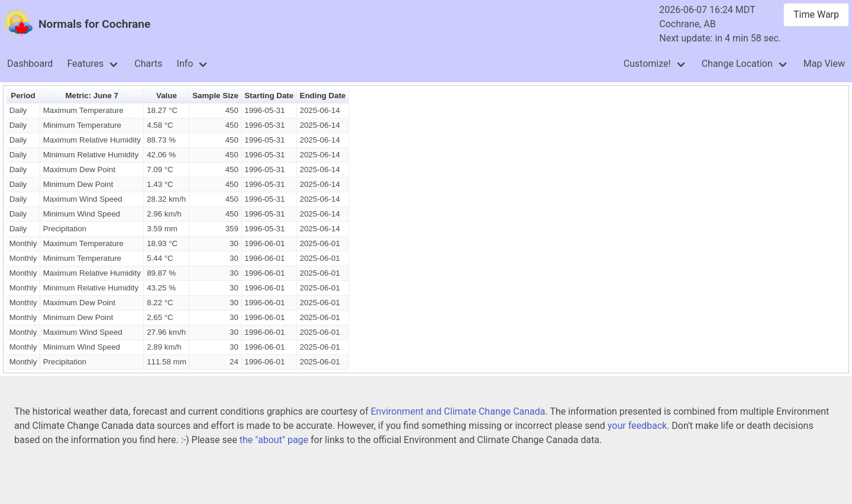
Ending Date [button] (323, 96)
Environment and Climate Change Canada (458, 411)
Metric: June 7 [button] (92, 96)
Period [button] (23, 96)
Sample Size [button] (215, 96)
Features (85, 64)
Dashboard (30, 64)
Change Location (737, 64)
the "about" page (274, 440)
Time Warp (816, 14)
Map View (824, 64)
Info (185, 64)
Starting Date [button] (269, 96)
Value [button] (167, 96)
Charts (148, 64)
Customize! (647, 64)
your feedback (637, 426)
